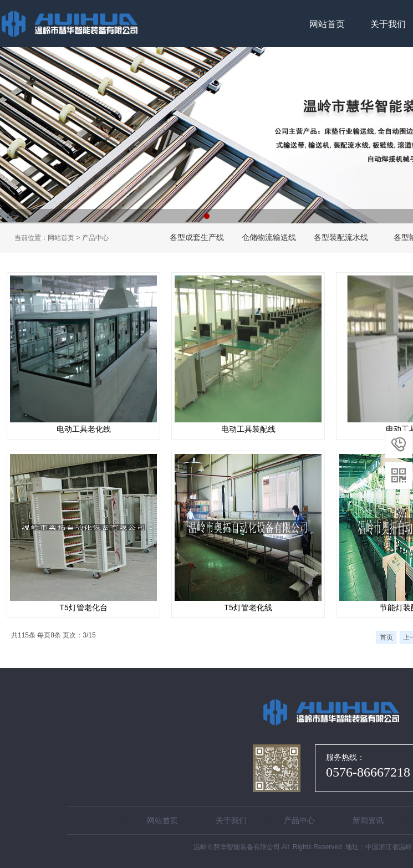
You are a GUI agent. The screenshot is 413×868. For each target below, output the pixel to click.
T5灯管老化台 (83, 607)
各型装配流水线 (341, 237)
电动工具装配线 (248, 429)
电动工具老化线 (84, 429)
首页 (386, 637)
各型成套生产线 (197, 237)
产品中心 (95, 238)
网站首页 (327, 24)
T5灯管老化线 (248, 607)
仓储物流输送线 (269, 237)
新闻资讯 (368, 820)
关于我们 (231, 820)
